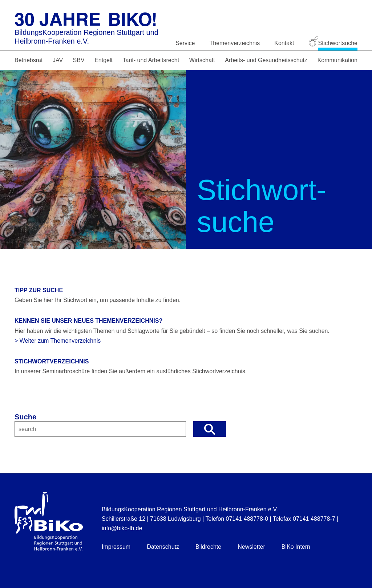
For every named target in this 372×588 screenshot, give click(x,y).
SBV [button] (79, 60)
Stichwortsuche (333, 43)
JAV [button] (58, 60)
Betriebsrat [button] (29, 60)
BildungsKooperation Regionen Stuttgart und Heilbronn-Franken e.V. (86, 37)
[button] (210, 429)
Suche (25, 417)
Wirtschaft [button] (202, 60)
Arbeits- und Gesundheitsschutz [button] (266, 60)
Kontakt (284, 43)
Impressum (116, 547)
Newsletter (251, 547)
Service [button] (185, 43)
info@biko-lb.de (122, 528)
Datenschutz (163, 547)
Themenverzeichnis (235, 43)
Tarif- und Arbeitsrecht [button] (151, 60)
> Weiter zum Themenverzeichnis (58, 341)
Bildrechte (208, 547)
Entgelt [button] (104, 60)
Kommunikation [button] (337, 60)
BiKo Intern (296, 547)
